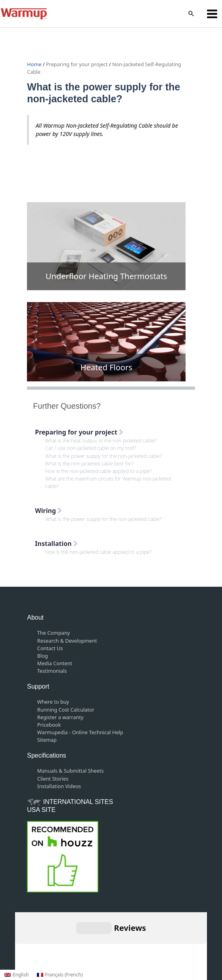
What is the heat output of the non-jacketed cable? (101, 440)
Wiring (48, 511)
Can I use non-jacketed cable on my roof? (91, 448)
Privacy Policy (147, 941)
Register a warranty (60, 717)
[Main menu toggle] (212, 14)
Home (35, 64)
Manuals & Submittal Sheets (71, 771)
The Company (54, 633)
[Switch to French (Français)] (60, 975)
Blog (43, 656)
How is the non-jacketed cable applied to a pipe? (98, 471)
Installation (56, 544)
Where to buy (53, 702)
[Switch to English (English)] (17, 975)
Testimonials (52, 671)
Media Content (55, 663)
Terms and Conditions (95, 941)
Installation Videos (59, 786)
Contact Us (50, 648)
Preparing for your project (77, 64)
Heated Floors (106, 367)
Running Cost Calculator (66, 710)
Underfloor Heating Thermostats (106, 276)
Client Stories (53, 779)
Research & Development (67, 641)
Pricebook (49, 725)
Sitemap (47, 740)
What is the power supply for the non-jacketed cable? (103, 456)
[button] (191, 14)
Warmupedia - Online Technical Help (80, 732)
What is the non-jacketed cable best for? (89, 463)
